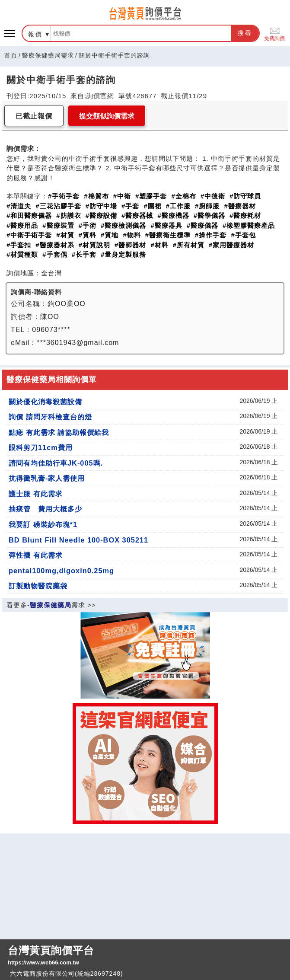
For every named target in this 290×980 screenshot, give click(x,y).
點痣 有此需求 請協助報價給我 (59, 432)
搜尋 (245, 33)
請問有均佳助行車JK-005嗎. (56, 463)
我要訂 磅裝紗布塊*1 (43, 524)
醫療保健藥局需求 (48, 55)
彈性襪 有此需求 (36, 555)
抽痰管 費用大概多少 (45, 509)
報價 (35, 34)
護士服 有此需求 (36, 494)
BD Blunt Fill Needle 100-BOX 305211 (78, 540)
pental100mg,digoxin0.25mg (61, 571)
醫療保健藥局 (51, 605)
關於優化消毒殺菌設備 (45, 402)
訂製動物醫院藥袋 (38, 586)
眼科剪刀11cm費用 (41, 447)
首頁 (11, 55)
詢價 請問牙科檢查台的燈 (50, 417)
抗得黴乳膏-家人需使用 (47, 478)
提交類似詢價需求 (107, 116)
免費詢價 (274, 34)
